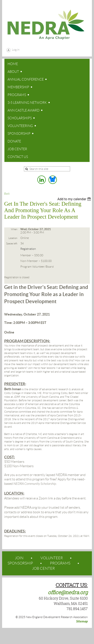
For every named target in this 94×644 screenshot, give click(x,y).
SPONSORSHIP (20, 563)
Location (13, 238)
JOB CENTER (43, 568)
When (14, 229)
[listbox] (75, 199)
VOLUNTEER (52, 558)
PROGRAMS (60, 563)
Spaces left (12, 243)
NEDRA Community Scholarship (35, 484)
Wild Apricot (58, 636)
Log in (16, 50)
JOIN (19, 558)
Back (7, 194)
